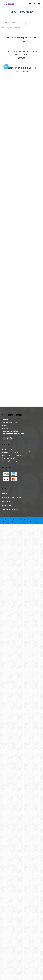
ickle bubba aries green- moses (22, 38)
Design (6, 522)
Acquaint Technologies (31, 522)
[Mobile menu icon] (39, 3)
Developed (16, 522)
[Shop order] (14, 23)
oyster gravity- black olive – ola (22, 68)
